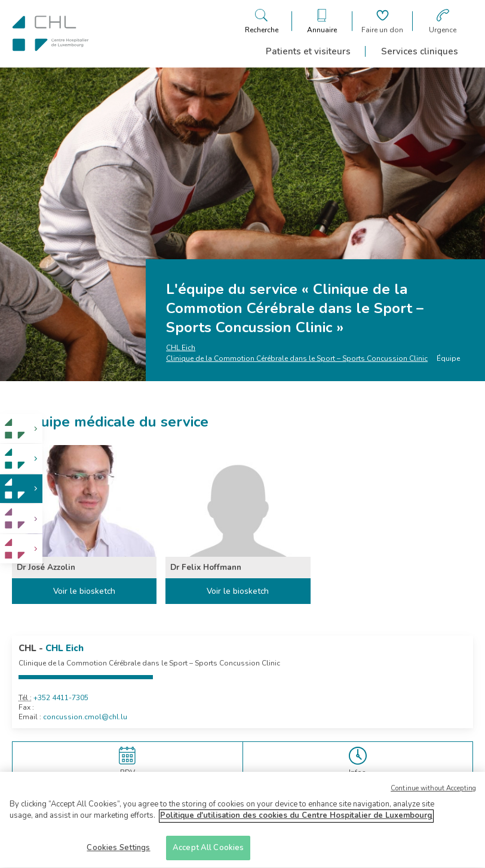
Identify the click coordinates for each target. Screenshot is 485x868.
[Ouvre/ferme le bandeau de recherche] (262, 21)
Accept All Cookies (208, 852)
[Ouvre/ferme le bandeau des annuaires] (322, 21)
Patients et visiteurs (308, 51)
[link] (21, 429)
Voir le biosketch (84, 591)
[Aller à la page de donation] (382, 21)
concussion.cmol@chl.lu (85, 717)
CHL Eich (181, 348)
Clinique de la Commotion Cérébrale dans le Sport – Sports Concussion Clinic (297, 358)
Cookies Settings (118, 852)
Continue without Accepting (433, 792)
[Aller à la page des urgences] (443, 21)
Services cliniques (420, 51)
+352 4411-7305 (61, 698)
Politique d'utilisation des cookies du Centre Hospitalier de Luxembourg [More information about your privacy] (296, 820)
